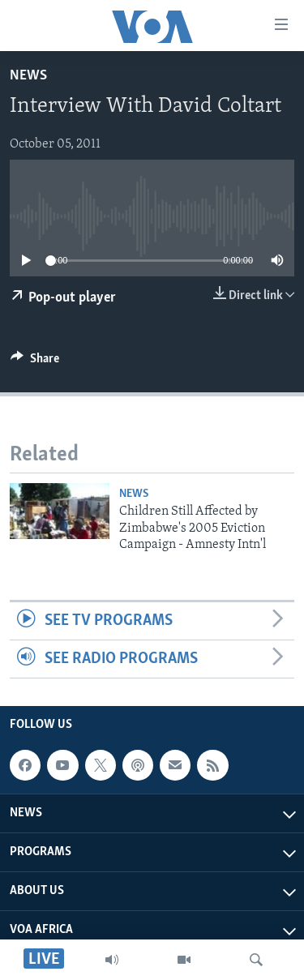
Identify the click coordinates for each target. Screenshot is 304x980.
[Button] (35, 362)
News (28, 76)
